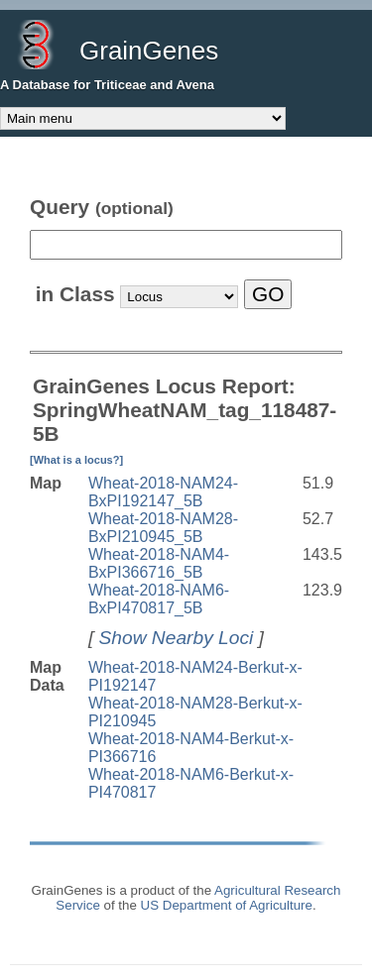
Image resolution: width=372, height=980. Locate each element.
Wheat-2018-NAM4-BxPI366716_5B (159, 563)
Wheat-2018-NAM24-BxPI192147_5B (163, 492)
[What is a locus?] (76, 460)
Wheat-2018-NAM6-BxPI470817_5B (159, 599)
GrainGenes (149, 51)
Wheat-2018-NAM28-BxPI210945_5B (163, 528)
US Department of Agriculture (227, 905)
